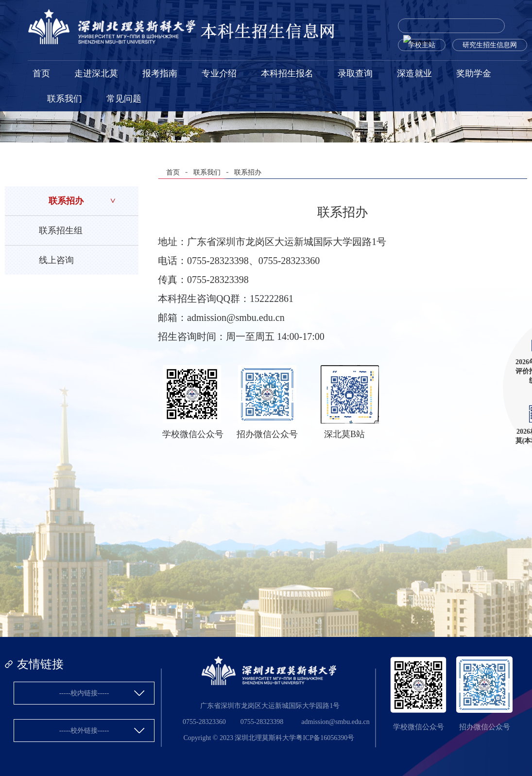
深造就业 (414, 73)
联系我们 (65, 99)
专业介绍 (219, 73)
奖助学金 (474, 73)
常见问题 (124, 99)
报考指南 (160, 73)
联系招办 (66, 201)
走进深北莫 (96, 73)
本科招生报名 (287, 73)
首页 (41, 73)
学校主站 (422, 45)
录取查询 (355, 73)
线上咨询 (56, 260)
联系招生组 (61, 230)
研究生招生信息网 (490, 45)
